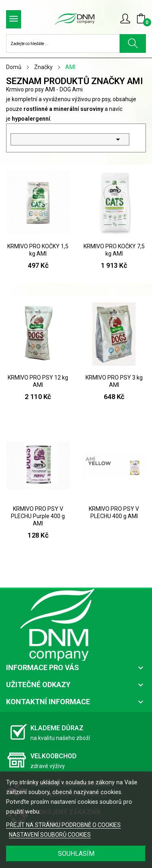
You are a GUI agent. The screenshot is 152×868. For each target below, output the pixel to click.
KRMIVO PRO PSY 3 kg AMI (114, 381)
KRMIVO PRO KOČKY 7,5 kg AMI (114, 250)
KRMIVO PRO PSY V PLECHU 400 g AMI (114, 512)
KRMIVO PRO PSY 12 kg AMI (38, 381)
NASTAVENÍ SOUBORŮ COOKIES (50, 835)
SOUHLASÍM (76, 854)
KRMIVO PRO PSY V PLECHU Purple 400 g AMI (38, 516)
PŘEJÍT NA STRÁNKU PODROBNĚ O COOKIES (63, 825)
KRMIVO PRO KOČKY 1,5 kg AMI (38, 250)
